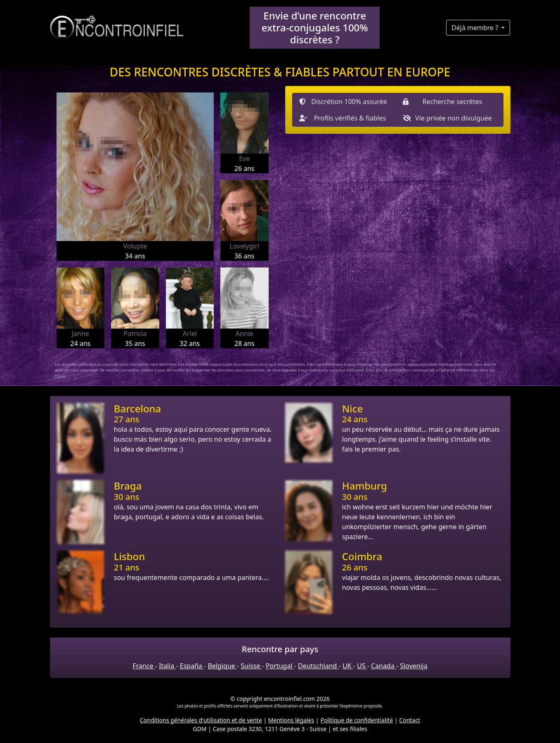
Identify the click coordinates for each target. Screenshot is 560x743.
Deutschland (318, 666)
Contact (410, 720)
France (144, 666)
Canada (384, 666)
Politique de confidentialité (357, 720)
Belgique (222, 666)
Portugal (280, 666)
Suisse (251, 666)
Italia (168, 666)
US (362, 666)
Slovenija (414, 666)
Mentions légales (291, 720)
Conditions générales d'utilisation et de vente (201, 720)
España (192, 666)
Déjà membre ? (476, 28)
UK (348, 666)
